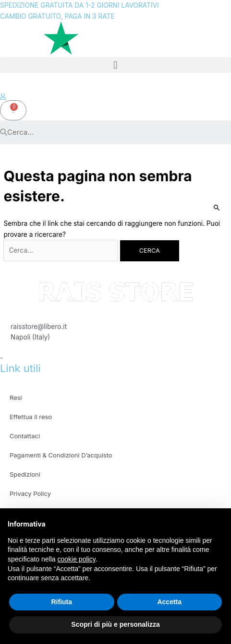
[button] (115, 65)
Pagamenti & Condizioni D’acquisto (61, 455)
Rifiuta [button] (61, 602)
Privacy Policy (30, 493)
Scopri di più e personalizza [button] (115, 624)
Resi (16, 398)
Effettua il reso (31, 417)
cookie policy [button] (77, 559)
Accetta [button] (169, 602)
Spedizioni (25, 474)
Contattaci (25, 436)
